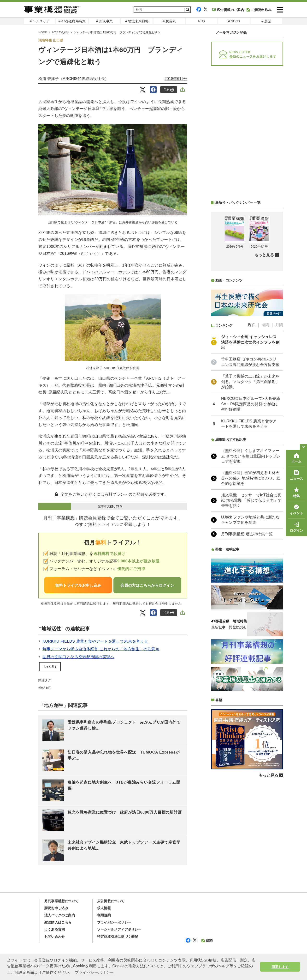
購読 (207, 941)
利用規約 (104, 915)
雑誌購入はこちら (58, 922)
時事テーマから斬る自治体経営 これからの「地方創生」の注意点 (101, 649)
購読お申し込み (56, 908)
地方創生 (46, 688)
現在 (252, 325)
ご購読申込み (259, 10)
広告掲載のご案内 (228, 10)
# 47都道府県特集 (72, 21)
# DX (202, 21)
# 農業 (266, 21)
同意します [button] (280, 967)
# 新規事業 (104, 21)
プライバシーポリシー (114, 922)
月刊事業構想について (61, 901)
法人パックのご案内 (60, 915)
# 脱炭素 (169, 21)
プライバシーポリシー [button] (94, 972)
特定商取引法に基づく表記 (118, 937)
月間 (279, 325)
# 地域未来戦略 (137, 21)
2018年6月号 (176, 79)
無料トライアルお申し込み (78, 585)
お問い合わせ (55, 937)
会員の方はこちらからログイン (147, 585)
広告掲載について (111, 901)
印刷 (169, 90)
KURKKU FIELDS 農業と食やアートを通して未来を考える (95, 641)
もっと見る (50, 667)
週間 (265, 325)
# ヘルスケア (40, 21)
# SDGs (234, 21)
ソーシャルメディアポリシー (119, 929)
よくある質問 (55, 929)
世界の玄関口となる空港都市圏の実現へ (78, 657)
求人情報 (104, 908)
